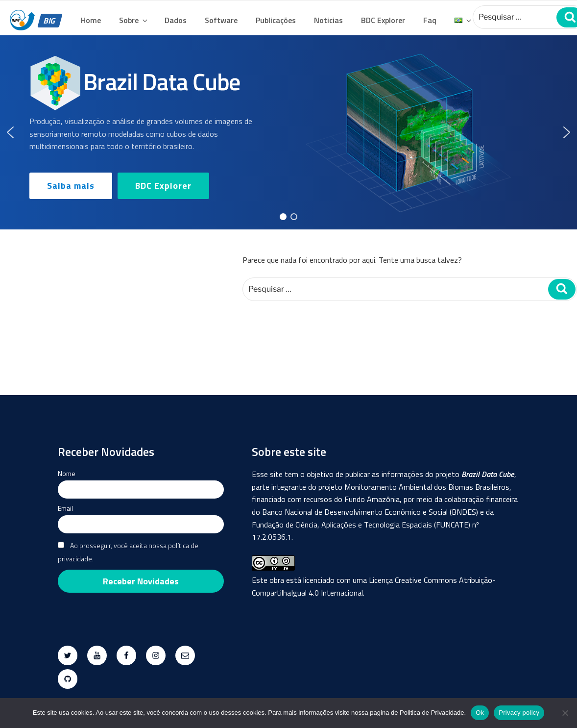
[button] (10, 132)
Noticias (328, 20)
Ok (480, 713)
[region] (288, 132)
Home (91, 20)
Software (221, 20)
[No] (565, 713)
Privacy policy (519, 713)
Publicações (276, 20)
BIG (50, 21)
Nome (67, 473)
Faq (430, 20)
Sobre (134, 20)
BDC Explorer (383, 20)
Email (65, 508)
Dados (176, 20)
